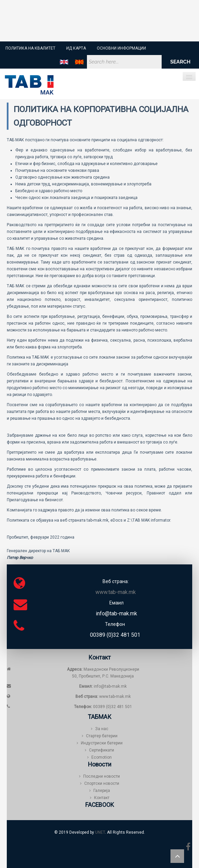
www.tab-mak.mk (115, 697)
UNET (100, 832)
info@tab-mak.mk (103, 686)
